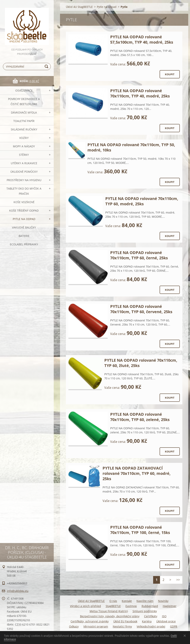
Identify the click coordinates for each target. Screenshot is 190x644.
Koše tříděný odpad (24, 211)
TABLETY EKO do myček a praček (24, 191)
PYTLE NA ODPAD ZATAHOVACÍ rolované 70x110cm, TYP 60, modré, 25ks (137, 473)
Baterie (24, 236)
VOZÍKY (24, 138)
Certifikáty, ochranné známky (90, 621)
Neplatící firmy (122, 626)
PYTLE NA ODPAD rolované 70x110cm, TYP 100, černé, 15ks (140, 530)
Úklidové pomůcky (24, 172)
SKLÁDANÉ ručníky (24, 129)
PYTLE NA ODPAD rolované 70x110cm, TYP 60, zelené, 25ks (140, 417)
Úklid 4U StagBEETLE (79, 7)
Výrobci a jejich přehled (85, 606)
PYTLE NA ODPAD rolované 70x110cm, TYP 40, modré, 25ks (140, 93)
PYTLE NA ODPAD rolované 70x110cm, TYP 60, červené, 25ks (141, 309)
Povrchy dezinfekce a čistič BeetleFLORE (24, 101)
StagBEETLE (113, 606)
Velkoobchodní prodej (151, 626)
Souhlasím (185, 636)
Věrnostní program (96, 626)
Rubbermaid (150, 606)
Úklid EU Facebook (125, 621)
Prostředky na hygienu (24, 180)
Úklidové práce (166, 621)
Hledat (47, 67)
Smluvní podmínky (145, 611)
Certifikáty (151, 616)
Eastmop (131, 606)
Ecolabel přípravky (24, 244)
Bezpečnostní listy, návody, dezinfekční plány (110, 616)
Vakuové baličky (24, 227)
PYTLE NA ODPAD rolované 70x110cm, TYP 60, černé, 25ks (139, 255)
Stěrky (24, 155)
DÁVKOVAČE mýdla (24, 112)
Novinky (163, 601)
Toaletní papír (24, 121)
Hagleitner (170, 606)
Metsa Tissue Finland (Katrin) (109, 611)
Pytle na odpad (24, 219)
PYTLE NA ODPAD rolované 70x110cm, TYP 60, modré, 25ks (142, 201)
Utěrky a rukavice (24, 163)
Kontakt (127, 601)
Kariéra (147, 621)
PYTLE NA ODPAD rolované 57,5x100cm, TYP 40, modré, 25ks (142, 39)
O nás (113, 601)
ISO (164, 616)
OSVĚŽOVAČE (24, 90)
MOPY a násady (24, 146)
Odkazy (74, 626)
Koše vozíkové (24, 202)
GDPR (174, 626)
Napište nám (145, 601)
